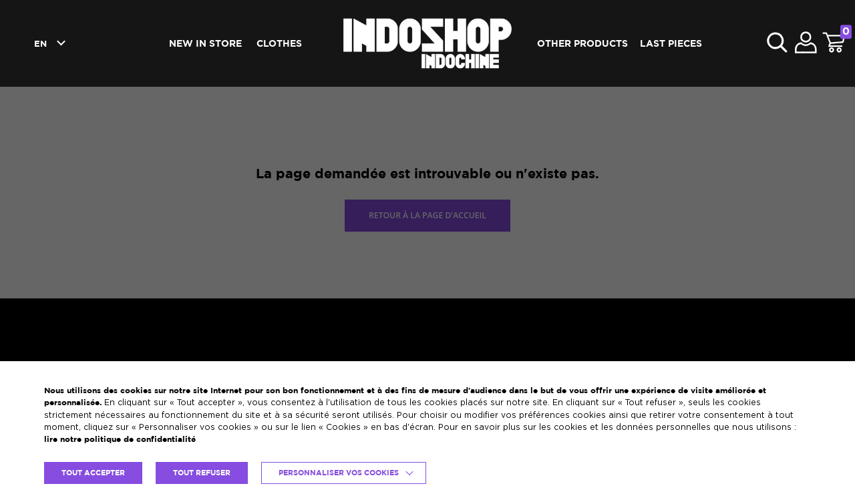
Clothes (279, 43)
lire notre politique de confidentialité (120, 439)
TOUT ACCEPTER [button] (93, 473)
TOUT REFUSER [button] (202, 473)
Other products (582, 43)
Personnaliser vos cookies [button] (339, 473)
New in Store (205, 43)
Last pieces (671, 43)
